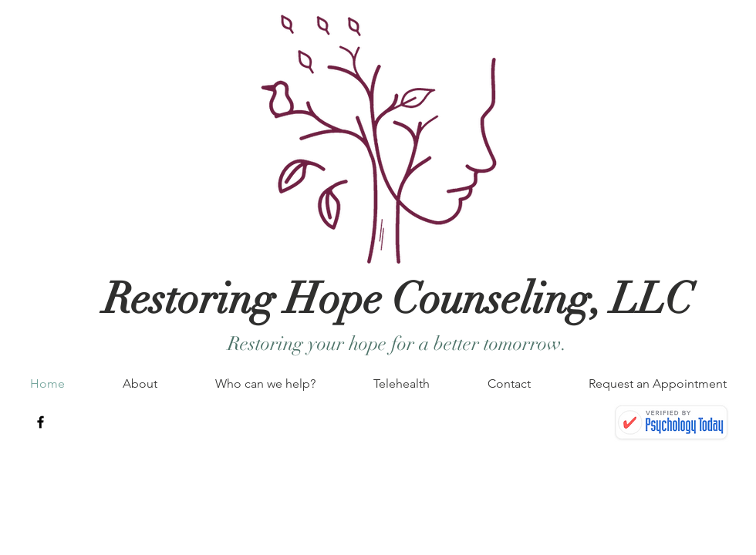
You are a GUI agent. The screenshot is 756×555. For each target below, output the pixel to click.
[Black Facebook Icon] (40, 422)
